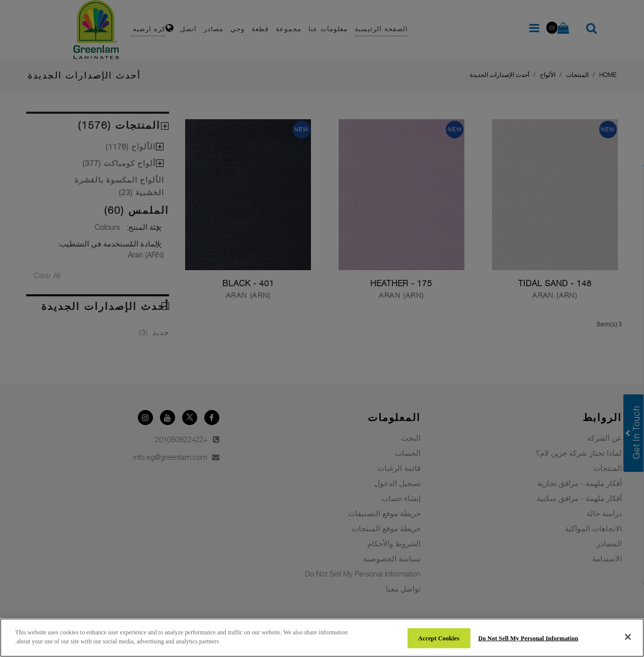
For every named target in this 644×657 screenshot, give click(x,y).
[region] (322, 638)
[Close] (628, 637)
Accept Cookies (439, 638)
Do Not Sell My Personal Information (529, 638)
